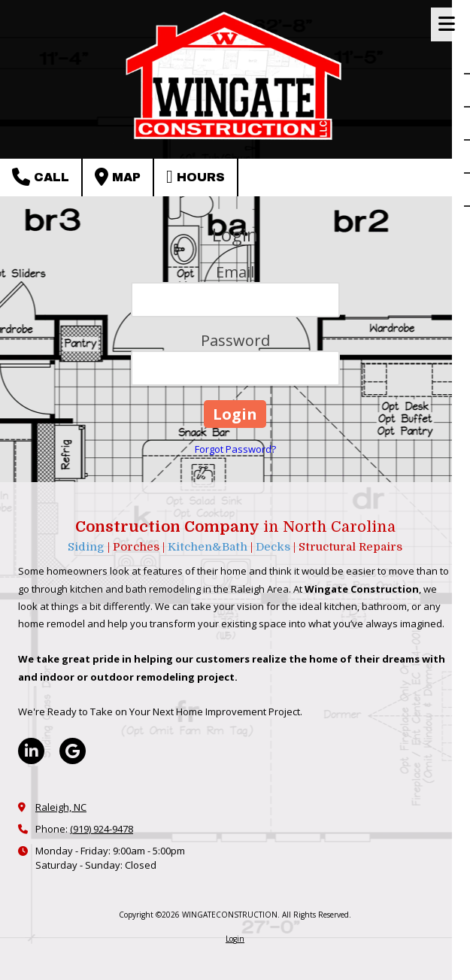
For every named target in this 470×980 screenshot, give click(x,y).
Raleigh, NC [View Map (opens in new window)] (61, 807)
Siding (88, 547)
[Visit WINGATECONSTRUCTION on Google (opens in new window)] (73, 751)
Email (235, 272)
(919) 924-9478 (102, 829)
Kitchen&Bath (208, 547)
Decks (274, 547)
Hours (196, 177)
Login (235, 939)
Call (41, 177)
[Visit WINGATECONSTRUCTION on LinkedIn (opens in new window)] (31, 751)
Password (235, 340)
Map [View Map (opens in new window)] (118, 177)
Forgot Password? (235, 449)
